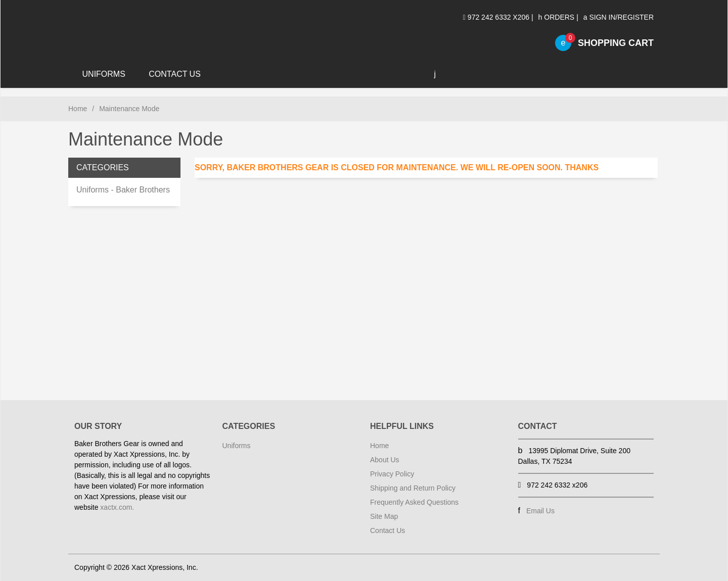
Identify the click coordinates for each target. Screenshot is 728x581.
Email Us (540, 511)
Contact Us (175, 74)
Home (78, 109)
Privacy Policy (392, 474)
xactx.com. (117, 507)
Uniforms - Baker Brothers (123, 190)
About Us (385, 460)
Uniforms (104, 74)
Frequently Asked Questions (414, 502)
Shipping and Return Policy (413, 488)
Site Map (384, 516)
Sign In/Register (619, 17)
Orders (557, 17)
